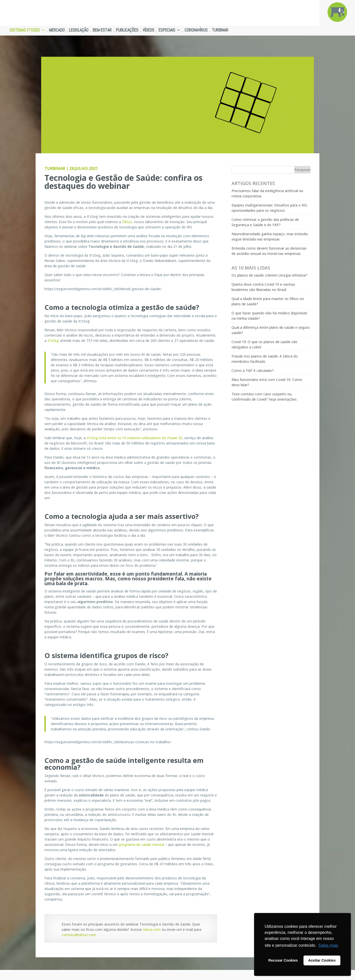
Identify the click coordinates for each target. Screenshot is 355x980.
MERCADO (57, 31)
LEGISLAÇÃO (79, 31)
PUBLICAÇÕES (127, 31)
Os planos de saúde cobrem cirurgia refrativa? (269, 275)
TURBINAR (220, 31)
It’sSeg (53, 340)
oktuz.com (152, 929)
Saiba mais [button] (328, 945)
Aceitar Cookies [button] (322, 960)
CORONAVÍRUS (196, 31)
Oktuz (127, 222)
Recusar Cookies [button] (283, 960)
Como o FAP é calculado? (253, 370)
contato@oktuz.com (79, 935)
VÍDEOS (148, 31)
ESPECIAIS (167, 31)
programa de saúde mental (141, 844)
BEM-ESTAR (102, 31)
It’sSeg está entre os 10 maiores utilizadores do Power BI (134, 438)
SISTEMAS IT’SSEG (25, 31)
